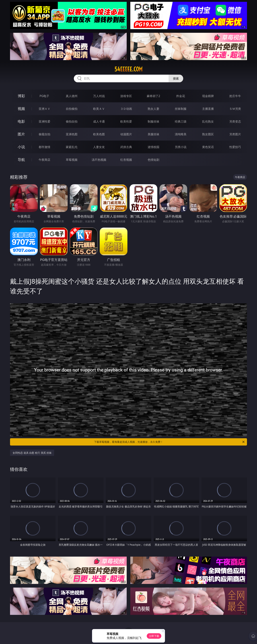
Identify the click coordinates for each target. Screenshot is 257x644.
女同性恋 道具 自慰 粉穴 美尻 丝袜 (32, 453)
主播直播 (208, 109)
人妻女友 (99, 147)
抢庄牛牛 (235, 96)
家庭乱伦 (72, 147)
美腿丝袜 (153, 134)
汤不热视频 (99, 160)
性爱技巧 (235, 147)
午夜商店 (44, 160)
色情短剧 (153, 160)
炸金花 (181, 96)
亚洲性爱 (44, 121)
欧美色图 (99, 134)
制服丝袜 (153, 121)
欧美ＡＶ (99, 109)
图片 (21, 134)
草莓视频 (72, 160)
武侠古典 (126, 147)
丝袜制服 (181, 109)
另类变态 (235, 121)
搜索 (176, 78)
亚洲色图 (72, 134)
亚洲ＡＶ (44, 109)
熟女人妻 (153, 109)
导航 (21, 160)
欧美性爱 (126, 121)
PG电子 (44, 96)
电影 (21, 121)
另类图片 (235, 134)
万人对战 (99, 96)
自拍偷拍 (72, 109)
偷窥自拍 (44, 134)
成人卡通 (99, 121)
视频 (21, 109)
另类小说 (181, 147)
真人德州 (72, 96)
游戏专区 (126, 96)
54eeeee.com (128, 69)
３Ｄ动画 (126, 109)
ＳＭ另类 (235, 109)
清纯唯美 (181, 134)
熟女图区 (208, 134)
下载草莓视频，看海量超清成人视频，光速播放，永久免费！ (170, 442)
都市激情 (44, 147)
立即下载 (154, 636)
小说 (21, 147)
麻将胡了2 (153, 96)
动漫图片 (126, 134)
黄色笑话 (208, 147)
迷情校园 (153, 147)
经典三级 (181, 121)
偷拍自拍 (72, 121)
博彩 (21, 96)
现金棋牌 (208, 96)
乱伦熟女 (208, 121)
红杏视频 (126, 160)
